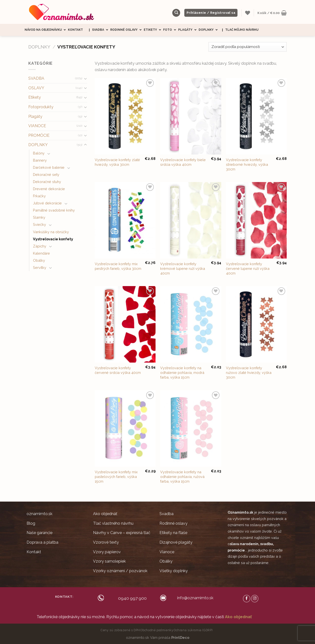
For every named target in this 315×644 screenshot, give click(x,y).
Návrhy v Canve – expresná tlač (122, 533)
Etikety (153, 30)
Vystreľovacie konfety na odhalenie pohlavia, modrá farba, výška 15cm (182, 372)
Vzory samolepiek (109, 561)
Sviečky (39, 224)
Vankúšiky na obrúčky (51, 232)
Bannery (40, 160)
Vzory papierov (107, 552)
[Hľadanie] (176, 13)
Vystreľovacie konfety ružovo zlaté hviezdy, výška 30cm (249, 372)
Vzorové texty (106, 542)
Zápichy (40, 246)
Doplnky (209, 30)
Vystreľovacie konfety (53, 239)
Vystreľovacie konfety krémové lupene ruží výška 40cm (183, 268)
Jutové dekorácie (47, 203)
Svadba (101, 30)
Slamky (39, 217)
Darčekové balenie (49, 167)
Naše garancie (39, 533)
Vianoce (167, 552)
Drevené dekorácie (49, 189)
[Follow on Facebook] (247, 598)
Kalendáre (41, 253)
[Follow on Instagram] (255, 598)
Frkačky (39, 196)
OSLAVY (36, 88)
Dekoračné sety (46, 175)
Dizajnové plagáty (176, 542)
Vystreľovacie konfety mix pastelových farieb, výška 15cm (116, 476)
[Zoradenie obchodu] (248, 47)
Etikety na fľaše (173, 533)
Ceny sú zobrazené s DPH (120, 630)
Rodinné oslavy (127, 30)
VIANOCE (37, 126)
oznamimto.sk (39, 514)
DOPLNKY (39, 47)
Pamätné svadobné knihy (54, 210)
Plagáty (188, 30)
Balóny (39, 153)
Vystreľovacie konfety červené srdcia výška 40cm (118, 370)
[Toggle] (85, 78)
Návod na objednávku (46, 30)
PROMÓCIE (39, 135)
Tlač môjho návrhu (242, 30)
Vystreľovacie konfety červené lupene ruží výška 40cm (248, 268)
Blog (31, 523)
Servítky (40, 268)
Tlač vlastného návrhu (113, 523)
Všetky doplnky (174, 571)
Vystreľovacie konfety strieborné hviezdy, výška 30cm (247, 164)
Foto (171, 30)
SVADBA (36, 78)
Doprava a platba (42, 542)
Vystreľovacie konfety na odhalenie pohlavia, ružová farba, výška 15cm (182, 476)
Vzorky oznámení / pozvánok (120, 571)
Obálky (39, 260)
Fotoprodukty (41, 107)
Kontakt (75, 30)
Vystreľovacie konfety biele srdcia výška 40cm (183, 162)
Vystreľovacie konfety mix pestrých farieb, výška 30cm (118, 266)
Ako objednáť (105, 514)
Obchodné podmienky (157, 630)
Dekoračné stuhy (47, 182)
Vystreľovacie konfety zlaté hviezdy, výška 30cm (117, 162)
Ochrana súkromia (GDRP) (193, 630)
